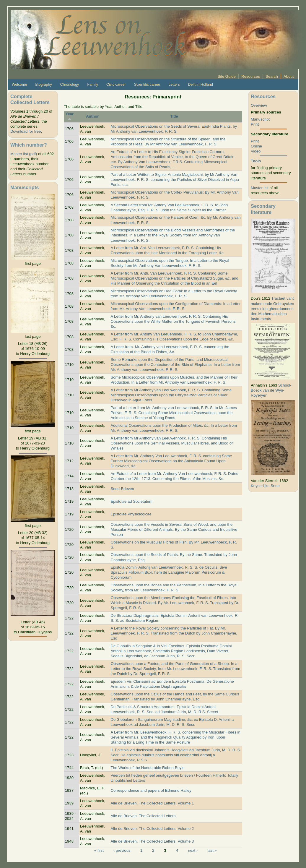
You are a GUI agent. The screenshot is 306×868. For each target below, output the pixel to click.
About (289, 76)
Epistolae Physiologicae (131, 514)
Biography (44, 85)
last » (212, 850)
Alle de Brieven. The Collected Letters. (143, 816)
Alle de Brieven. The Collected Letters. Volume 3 (152, 841)
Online (256, 146)
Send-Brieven (122, 489)
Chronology (70, 85)
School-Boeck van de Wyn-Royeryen (271, 390)
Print (255, 124)
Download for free (26, 131)
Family (93, 85)
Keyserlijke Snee (265, 486)
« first (99, 850)
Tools (256, 161)
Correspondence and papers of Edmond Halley (151, 790)
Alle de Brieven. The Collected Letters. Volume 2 (152, 829)
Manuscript (260, 119)
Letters (174, 85)
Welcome (19, 85)
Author (92, 116)
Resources (251, 76)
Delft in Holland (200, 85)
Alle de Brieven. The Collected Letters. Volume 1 (152, 803)
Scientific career (147, 85)
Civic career (116, 85)
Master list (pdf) (24, 154)
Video (256, 151)
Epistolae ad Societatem (131, 501)
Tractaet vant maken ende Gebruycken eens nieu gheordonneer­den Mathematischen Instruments (272, 308)
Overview (259, 105)
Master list (260, 188)
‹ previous (122, 850)
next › (193, 850)
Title (174, 116)
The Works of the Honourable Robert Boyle (147, 768)
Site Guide (227, 76)
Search (272, 76)
